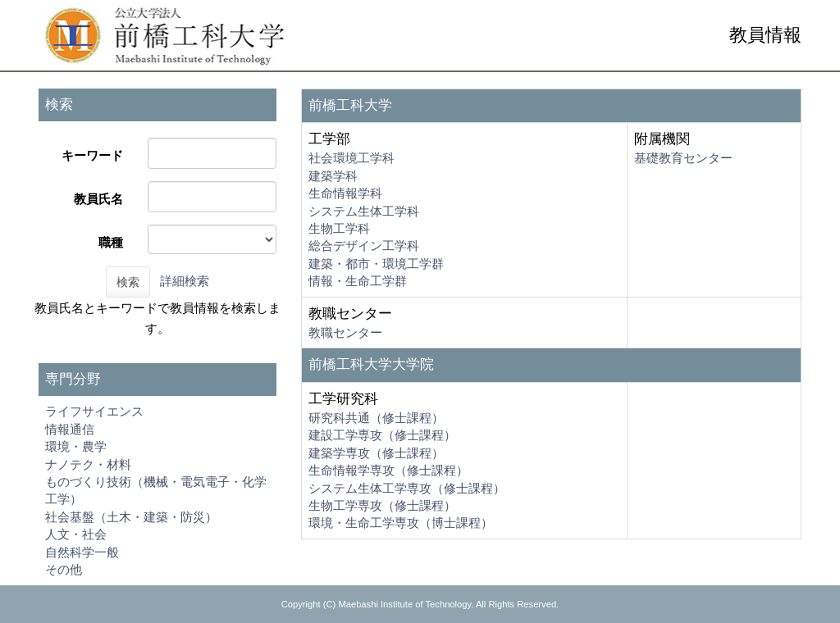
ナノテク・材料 (88, 464)
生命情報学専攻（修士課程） (388, 470)
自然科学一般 (82, 552)
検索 (128, 282)
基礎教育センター (683, 158)
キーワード (92, 155)
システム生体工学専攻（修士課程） (407, 488)
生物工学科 (339, 228)
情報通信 (70, 429)
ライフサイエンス (94, 411)
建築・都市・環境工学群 (376, 264)
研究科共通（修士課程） (376, 418)
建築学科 (333, 176)
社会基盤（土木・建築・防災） (131, 517)
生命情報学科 (345, 193)
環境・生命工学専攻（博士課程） (401, 523)
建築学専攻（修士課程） (376, 453)
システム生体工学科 (364, 211)
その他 (64, 569)
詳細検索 (185, 281)
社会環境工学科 (352, 158)
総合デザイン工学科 (364, 246)
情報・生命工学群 (358, 281)
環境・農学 (76, 446)
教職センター (345, 332)
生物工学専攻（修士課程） (382, 505)
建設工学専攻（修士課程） (382, 435)
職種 (111, 242)
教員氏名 (98, 199)
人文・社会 (76, 534)
